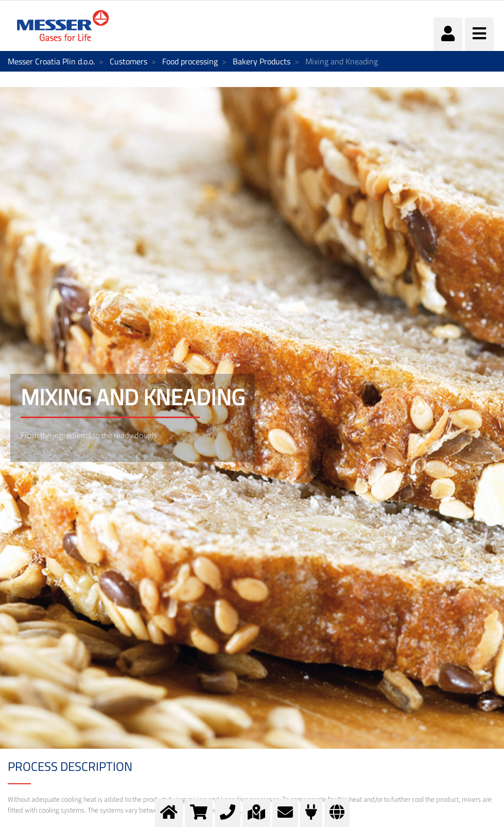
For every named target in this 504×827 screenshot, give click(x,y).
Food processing (190, 61)
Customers (128, 61)
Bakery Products (262, 61)
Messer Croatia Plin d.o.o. (51, 61)
